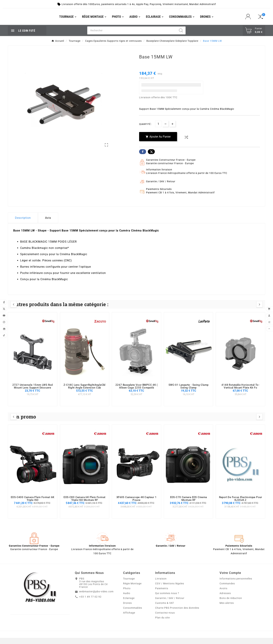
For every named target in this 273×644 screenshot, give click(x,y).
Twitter (151, 158)
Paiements (162, 594)
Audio (127, 599)
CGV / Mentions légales (170, 590)
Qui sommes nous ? (167, 599)
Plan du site (162, 624)
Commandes (227, 590)
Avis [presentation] (48, 224)
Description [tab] (23, 224)
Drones (127, 609)
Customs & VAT (165, 609)
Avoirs (223, 594)
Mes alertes (227, 609)
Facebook (143, 158)
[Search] (181, 37)
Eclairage (129, 604)
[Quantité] (158, 130)
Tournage (129, 585)
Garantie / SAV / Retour (170, 604)
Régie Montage (132, 590)
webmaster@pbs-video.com (96, 598)
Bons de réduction (231, 604)
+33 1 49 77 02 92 (90, 603)
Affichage (129, 619)
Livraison (161, 585)
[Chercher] (132, 37)
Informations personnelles (236, 585)
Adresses (225, 599)
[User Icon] (249, 20)
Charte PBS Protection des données (177, 614)
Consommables (133, 614)
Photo (127, 594)
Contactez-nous (165, 619)
